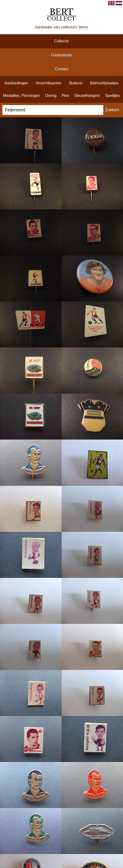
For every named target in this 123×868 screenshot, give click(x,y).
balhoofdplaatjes (104, 83)
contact (61, 69)
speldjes (113, 96)
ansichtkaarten (49, 83)
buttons (76, 83)
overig (51, 96)
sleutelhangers (87, 96)
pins (65, 96)
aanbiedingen (16, 83)
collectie (61, 41)
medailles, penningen (22, 96)
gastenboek (61, 55)
